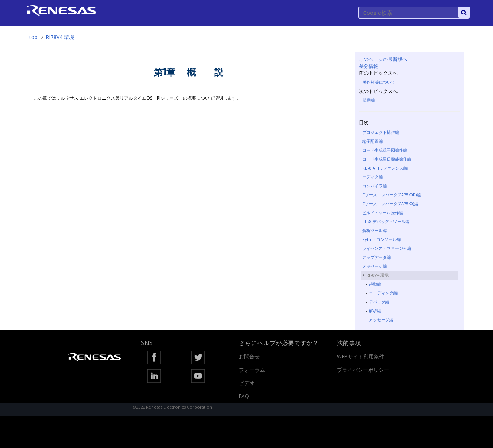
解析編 (375, 311)
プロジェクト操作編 (381, 132)
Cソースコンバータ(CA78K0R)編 (392, 195)
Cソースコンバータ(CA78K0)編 (390, 204)
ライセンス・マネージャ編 (387, 248)
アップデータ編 (377, 257)
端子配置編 (372, 141)
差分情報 (369, 66)
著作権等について (379, 82)
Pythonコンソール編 (382, 239)
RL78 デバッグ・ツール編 (386, 221)
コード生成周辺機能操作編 (387, 159)
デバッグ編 (379, 302)
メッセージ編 (374, 266)
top (33, 37)
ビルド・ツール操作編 (383, 212)
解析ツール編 (374, 230)
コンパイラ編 (374, 186)
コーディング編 (383, 293)
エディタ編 (372, 177)
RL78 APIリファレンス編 (385, 168)
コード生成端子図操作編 (385, 150)
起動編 (369, 100)
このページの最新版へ (383, 59)
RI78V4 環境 (60, 37)
